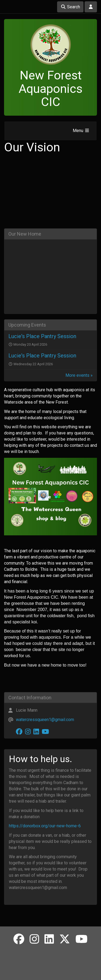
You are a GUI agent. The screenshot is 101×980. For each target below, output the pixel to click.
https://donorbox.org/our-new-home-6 (45, 826)
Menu (81, 131)
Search (70, 7)
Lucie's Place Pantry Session (42, 336)
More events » (79, 375)
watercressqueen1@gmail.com (45, 720)
